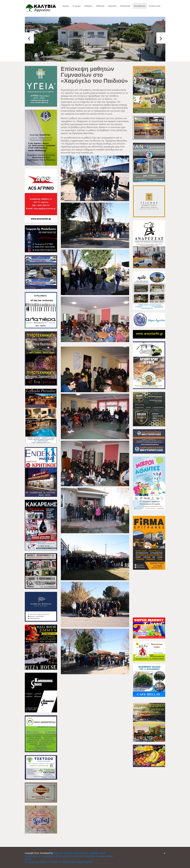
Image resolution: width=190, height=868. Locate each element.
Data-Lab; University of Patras (68, 853)
